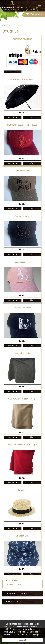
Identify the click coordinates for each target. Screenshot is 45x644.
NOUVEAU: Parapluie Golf (22, 79)
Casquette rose (22, 262)
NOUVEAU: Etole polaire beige (22, 399)
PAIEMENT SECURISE (22, 39)
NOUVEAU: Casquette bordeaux (22, 125)
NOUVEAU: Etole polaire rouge (22, 444)
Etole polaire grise (22, 353)
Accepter (22, 640)
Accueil (5, 25)
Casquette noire (22, 216)
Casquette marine (22, 307)
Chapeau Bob (22, 536)
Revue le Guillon (13, 601)
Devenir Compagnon (15, 593)
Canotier (22, 490)
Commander (13, 117)
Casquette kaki (22, 171)
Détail (13, 72)
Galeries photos (13, 584)
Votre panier (37, 14)
